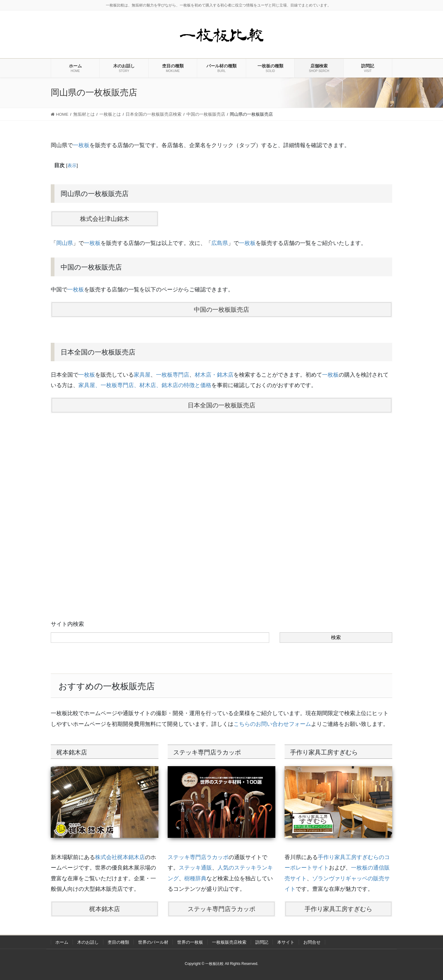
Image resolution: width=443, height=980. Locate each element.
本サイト (286, 942)
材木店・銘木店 (214, 375)
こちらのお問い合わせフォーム (272, 724)
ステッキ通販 (195, 868)
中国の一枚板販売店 (221, 310)
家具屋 (142, 375)
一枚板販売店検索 (229, 942)
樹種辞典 (195, 878)
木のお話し (88, 942)
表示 (72, 165)
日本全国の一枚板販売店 (221, 405)
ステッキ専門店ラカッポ (198, 857)
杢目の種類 (118, 942)
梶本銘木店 (105, 909)
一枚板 (81, 145)
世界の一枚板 (190, 942)
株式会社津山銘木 (105, 219)
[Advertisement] (221, 499)
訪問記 (262, 942)
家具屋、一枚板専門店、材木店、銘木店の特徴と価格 (145, 385)
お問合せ (312, 942)
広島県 (220, 243)
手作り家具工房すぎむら (338, 909)
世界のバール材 (153, 942)
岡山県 (65, 243)
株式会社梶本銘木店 (120, 857)
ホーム (62, 942)
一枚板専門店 (173, 375)
